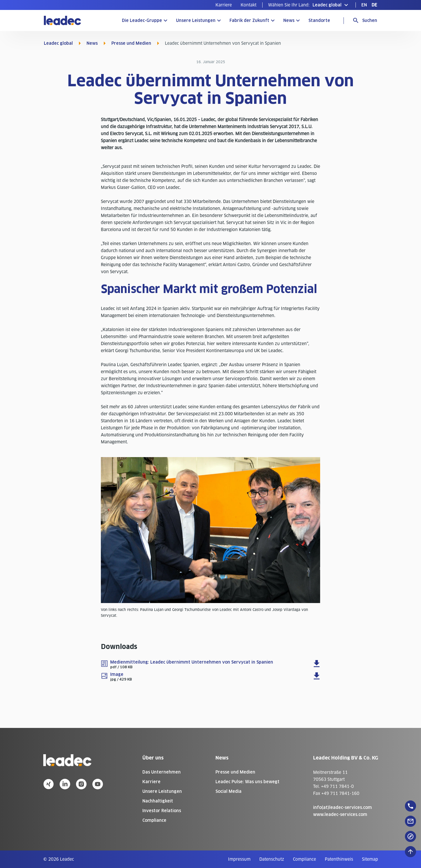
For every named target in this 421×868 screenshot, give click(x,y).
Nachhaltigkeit (158, 801)
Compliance (154, 820)
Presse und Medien (131, 43)
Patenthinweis (339, 859)
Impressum (239, 859)
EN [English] (364, 5)
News (289, 20)
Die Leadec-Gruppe (142, 20)
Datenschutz (272, 859)
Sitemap (370, 859)
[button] (309, 5)
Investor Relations (162, 811)
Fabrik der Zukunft (249, 20)
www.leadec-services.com (340, 814)
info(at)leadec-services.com (343, 807)
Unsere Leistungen (196, 20)
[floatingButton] (410, 806)
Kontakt (249, 5)
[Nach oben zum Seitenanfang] (410, 852)
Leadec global (58, 43)
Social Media (228, 791)
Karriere (224, 5)
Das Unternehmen (162, 772)
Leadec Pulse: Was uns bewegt (247, 782)
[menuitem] (224, 5)
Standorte (319, 20)
